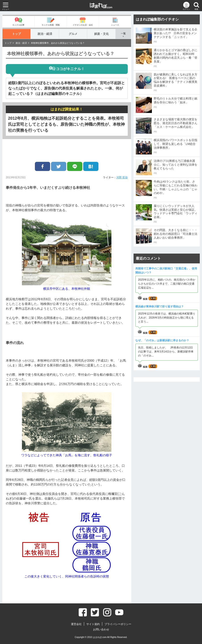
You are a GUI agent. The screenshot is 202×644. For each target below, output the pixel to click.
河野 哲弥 (122, 177)
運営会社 (76, 624)
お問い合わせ (101, 629)
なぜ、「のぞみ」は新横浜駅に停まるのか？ (162, 340)
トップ (16, 34)
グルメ (73, 34)
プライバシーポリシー (118, 624)
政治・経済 (45, 34)
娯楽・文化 (101, 34)
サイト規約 (93, 624)
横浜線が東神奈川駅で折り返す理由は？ (159, 306)
